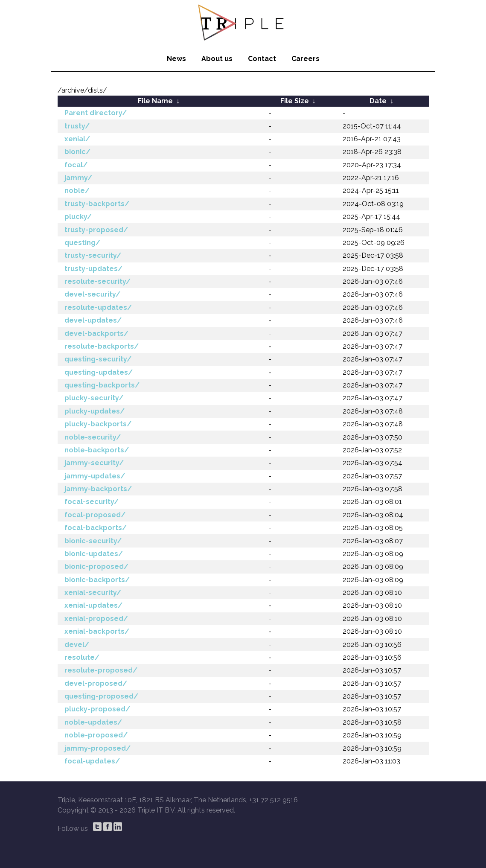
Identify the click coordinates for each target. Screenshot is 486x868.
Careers (306, 59)
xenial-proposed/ (96, 619)
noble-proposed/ (96, 735)
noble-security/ (93, 437)
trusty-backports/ (97, 204)
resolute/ (82, 657)
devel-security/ (92, 294)
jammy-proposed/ (97, 748)
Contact (262, 59)
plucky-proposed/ (97, 709)
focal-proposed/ (95, 515)
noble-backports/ (97, 450)
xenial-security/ (93, 593)
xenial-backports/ (97, 631)
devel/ (77, 645)
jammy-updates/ (95, 476)
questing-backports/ (102, 385)
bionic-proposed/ (96, 567)
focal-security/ (92, 502)
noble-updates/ (93, 722)
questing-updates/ (99, 372)
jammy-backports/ (98, 489)
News (176, 59)
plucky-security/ (94, 398)
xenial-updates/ (93, 605)
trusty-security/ (93, 255)
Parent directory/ (96, 113)
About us (217, 59)
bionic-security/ (93, 541)
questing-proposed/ (101, 696)
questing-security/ (98, 359)
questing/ (82, 243)
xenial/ (77, 139)
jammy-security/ (94, 463)
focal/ (76, 165)
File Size (295, 101)
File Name (155, 101)
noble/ (77, 191)
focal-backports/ (96, 528)
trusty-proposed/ (96, 230)
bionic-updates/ (94, 554)
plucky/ (78, 217)
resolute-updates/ (98, 307)
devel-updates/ (93, 320)
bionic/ (77, 152)
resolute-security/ (97, 281)
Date (378, 101)
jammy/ (78, 178)
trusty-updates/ (93, 269)
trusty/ (77, 126)
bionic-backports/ (97, 580)
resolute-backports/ (102, 346)
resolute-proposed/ (101, 670)
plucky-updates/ (95, 411)
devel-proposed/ (96, 683)
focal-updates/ (92, 761)
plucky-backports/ (98, 424)
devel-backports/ (96, 334)
